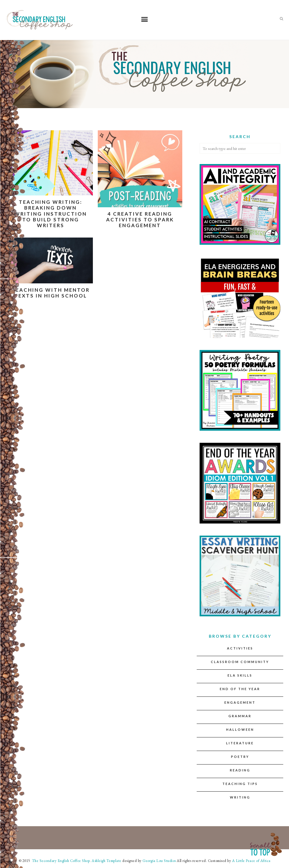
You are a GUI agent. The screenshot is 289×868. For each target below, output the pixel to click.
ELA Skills (240, 675)
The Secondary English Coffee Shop (60, 861)
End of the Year (240, 689)
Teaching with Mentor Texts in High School (51, 293)
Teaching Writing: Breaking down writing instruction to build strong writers (51, 214)
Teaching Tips (240, 784)
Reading (240, 770)
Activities (240, 648)
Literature (240, 743)
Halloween (240, 729)
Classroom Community (240, 662)
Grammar (240, 716)
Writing (240, 797)
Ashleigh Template (107, 861)
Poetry (240, 757)
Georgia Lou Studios (159, 861)
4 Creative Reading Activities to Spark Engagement (140, 220)
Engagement (240, 702)
